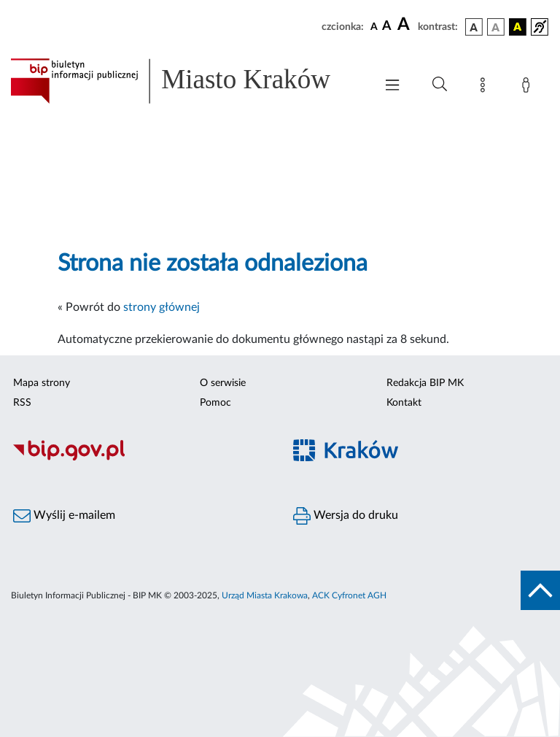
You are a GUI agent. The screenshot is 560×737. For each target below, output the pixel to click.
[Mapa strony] (486, 88)
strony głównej (162, 307)
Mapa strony (42, 383)
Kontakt (404, 403)
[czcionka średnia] (387, 27)
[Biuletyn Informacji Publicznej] (140, 459)
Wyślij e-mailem (64, 516)
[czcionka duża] (405, 25)
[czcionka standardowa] (374, 26)
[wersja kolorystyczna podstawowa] (474, 27)
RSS (22, 403)
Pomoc (215, 403)
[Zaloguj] (529, 88)
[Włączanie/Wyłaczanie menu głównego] (392, 86)
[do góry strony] (540, 590)
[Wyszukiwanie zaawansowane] (440, 85)
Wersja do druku (346, 516)
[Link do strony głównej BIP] (185, 81)
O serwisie (223, 383)
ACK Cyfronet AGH (349, 595)
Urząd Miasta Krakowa (265, 595)
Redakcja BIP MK (425, 383)
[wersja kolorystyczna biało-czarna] (496, 27)
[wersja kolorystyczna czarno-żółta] (518, 27)
